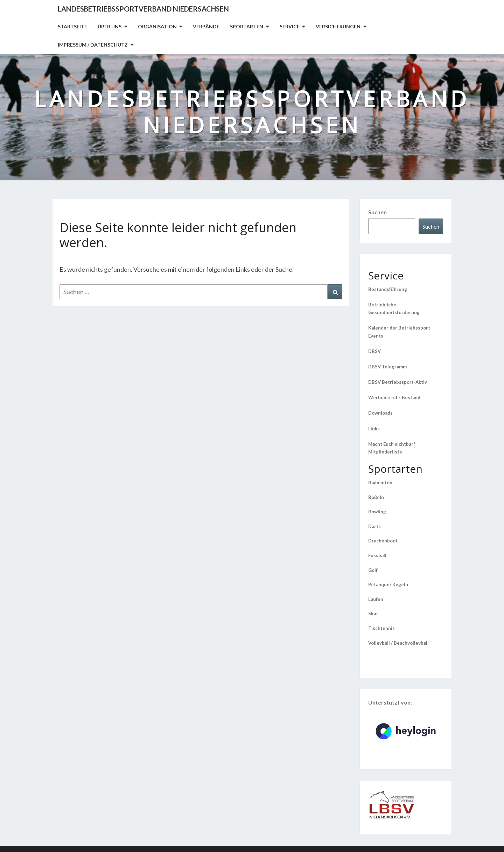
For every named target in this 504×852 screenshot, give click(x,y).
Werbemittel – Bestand (394, 397)
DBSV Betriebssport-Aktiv (398, 382)
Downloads (380, 413)
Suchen (377, 212)
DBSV (374, 351)
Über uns (110, 26)
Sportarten (247, 26)
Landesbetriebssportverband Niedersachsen (143, 9)
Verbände (206, 26)
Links (374, 429)
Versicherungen (338, 26)
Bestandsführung (388, 289)
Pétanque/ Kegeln (388, 584)
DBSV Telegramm (387, 367)
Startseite (72, 26)
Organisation (157, 26)
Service (290, 26)
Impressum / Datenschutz (93, 45)
